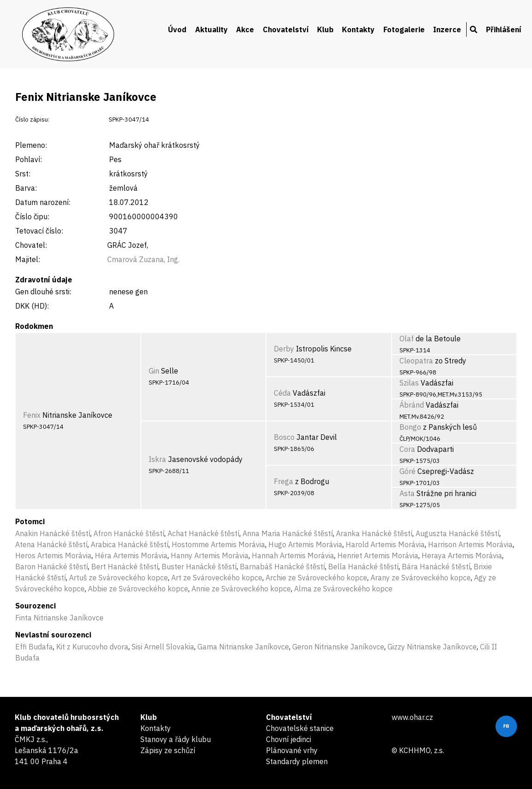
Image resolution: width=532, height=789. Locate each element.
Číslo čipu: (32, 216)
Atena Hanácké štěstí (51, 544)
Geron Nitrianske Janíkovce (338, 647)
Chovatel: (31, 245)
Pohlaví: (29, 159)
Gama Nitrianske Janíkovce (243, 647)
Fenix (32, 415)
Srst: (23, 174)
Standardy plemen (297, 761)
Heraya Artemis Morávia (462, 555)
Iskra (157, 459)
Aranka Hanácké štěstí (374, 533)
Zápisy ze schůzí (168, 750)
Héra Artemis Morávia (131, 555)
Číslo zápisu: (32, 120)
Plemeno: (31, 145)
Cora (407, 449)
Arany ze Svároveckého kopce (421, 578)
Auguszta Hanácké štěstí (457, 533)
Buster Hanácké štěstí (199, 567)
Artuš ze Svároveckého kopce (119, 578)
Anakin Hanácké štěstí (53, 533)
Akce (245, 29)
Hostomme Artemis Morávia (218, 544)
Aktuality (211, 29)
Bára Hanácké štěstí (436, 567)
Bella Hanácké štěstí (363, 567)
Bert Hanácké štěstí (125, 567)
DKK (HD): (32, 306)
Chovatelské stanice (300, 728)
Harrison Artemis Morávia (470, 544)
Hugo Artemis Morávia (305, 544)
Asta (407, 493)
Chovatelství (286, 29)
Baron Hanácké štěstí (52, 567)
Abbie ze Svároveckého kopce (138, 589)
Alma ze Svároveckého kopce (343, 589)
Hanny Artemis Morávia (210, 555)
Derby (284, 349)
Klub (325, 29)
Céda (282, 393)
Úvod (177, 29)
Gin (154, 371)
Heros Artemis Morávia (53, 555)
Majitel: (28, 259)
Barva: (26, 188)
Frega (283, 481)
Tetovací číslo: (39, 231)
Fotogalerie (404, 29)
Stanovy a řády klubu (176, 739)
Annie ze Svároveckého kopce (241, 589)
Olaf (407, 339)
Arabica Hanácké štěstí (130, 544)
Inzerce (447, 29)
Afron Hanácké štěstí (129, 533)
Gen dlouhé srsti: (43, 292)
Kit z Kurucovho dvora (92, 647)
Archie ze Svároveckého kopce (316, 578)
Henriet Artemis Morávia (378, 555)
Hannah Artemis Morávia (293, 555)
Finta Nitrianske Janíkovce (59, 618)
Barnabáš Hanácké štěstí (282, 567)
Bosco (284, 437)
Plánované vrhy (292, 750)
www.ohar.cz (412, 717)
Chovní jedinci (289, 739)
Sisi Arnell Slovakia (163, 647)
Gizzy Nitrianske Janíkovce (432, 647)
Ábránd (412, 405)
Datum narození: (43, 202)
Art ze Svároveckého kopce (217, 578)
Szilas (409, 383)
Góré (408, 471)
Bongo (410, 427)
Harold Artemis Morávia (385, 544)
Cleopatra (416, 361)
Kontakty (358, 29)
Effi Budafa (34, 647)
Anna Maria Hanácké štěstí (288, 533)
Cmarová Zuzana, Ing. (143, 259)
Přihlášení (504, 29)
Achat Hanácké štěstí (203, 533)
